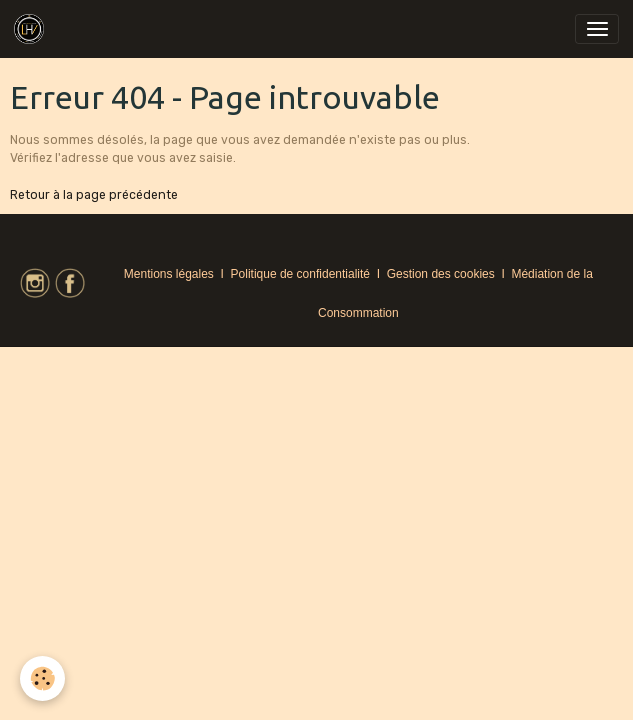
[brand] (32, 29)
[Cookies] (42, 678)
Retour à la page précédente (94, 195)
